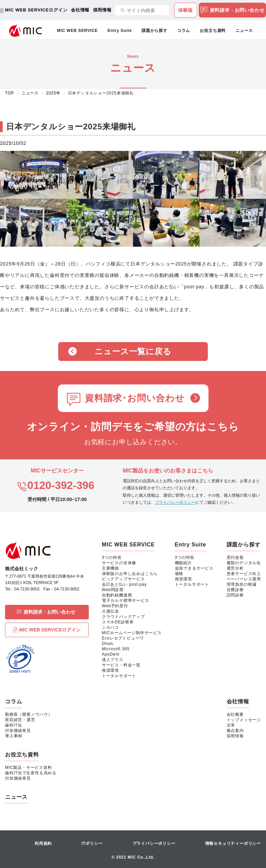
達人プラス (113, 660)
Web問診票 (113, 590)
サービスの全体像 (119, 563)
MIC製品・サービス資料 (29, 768)
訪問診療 (235, 595)
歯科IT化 (14, 725)
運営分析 (235, 568)
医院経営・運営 (20, 720)
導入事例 (14, 736)
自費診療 (235, 590)
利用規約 (43, 843)
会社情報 (80, 10)
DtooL (108, 644)
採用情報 (102, 10)
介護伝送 (110, 611)
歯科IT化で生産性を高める (31, 773)
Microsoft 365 (116, 649)
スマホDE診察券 (118, 622)
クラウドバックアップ (123, 617)
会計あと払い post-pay (124, 584)
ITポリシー (92, 843)
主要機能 (110, 568)
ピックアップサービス (123, 579)
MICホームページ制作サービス (132, 633)
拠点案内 (235, 731)
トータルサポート (119, 676)
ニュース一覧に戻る (133, 351)
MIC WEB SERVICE (78, 31)
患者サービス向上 (244, 574)
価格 (179, 574)
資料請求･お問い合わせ (135, 398)
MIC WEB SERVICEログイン (36, 10)
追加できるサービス (194, 568)
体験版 (186, 10)
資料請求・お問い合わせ (233, 10)
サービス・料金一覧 (121, 665)
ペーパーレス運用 (244, 579)
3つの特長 (112, 557)
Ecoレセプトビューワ (123, 638)
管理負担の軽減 (242, 584)
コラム (184, 31)
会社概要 (235, 714)
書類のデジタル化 (244, 563)
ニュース (244, 31)
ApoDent (111, 654)
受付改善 (235, 557)
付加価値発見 (18, 731)
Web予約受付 (115, 606)
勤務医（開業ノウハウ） (29, 714)
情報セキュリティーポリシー (233, 843)
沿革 (231, 725)
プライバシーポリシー (175, 502)
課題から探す (155, 31)
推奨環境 (110, 670)
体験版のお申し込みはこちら (130, 574)
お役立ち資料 (213, 31)
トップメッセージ (244, 720)
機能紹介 (183, 563)
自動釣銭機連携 (117, 595)
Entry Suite (120, 31)
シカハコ (110, 627)
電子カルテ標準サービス (126, 601)
